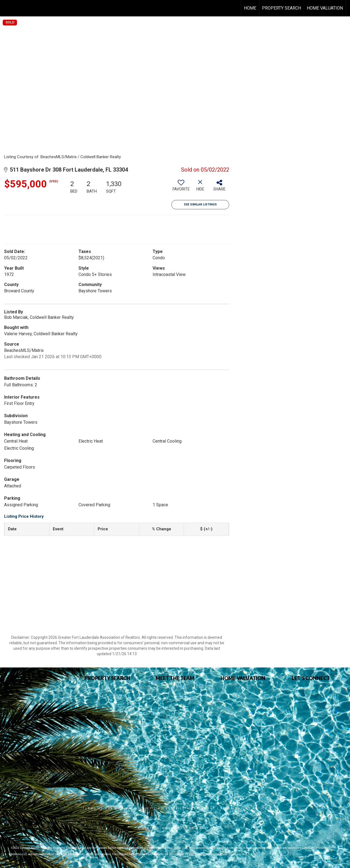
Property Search (282, 8)
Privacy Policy (135, 808)
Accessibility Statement (187, 808)
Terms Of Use (98, 808)
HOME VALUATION (325, 8)
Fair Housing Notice (244, 808)
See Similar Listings (200, 205)
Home (250, 8)
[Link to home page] (7, 8)
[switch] (181, 187)
